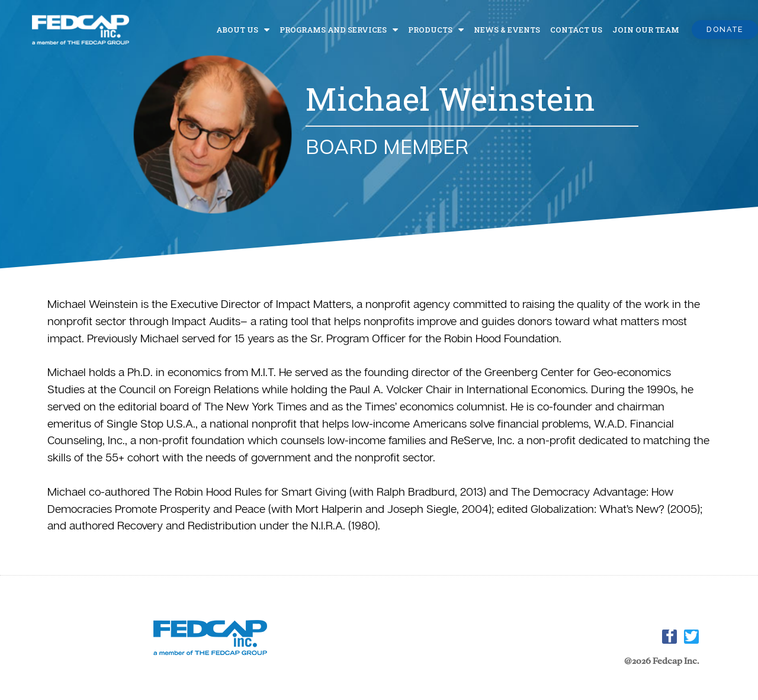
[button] (725, 30)
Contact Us (576, 30)
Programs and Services (339, 30)
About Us (243, 30)
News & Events (507, 30)
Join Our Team (646, 30)
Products (436, 30)
